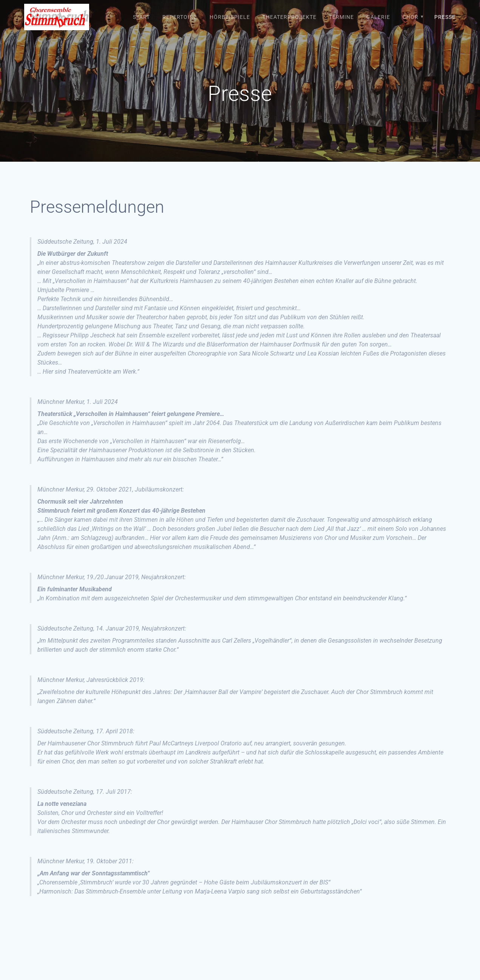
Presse (445, 17)
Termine (341, 17)
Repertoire (180, 17)
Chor (411, 17)
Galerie (378, 17)
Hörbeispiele (230, 17)
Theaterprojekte (289, 17)
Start (141, 17)
